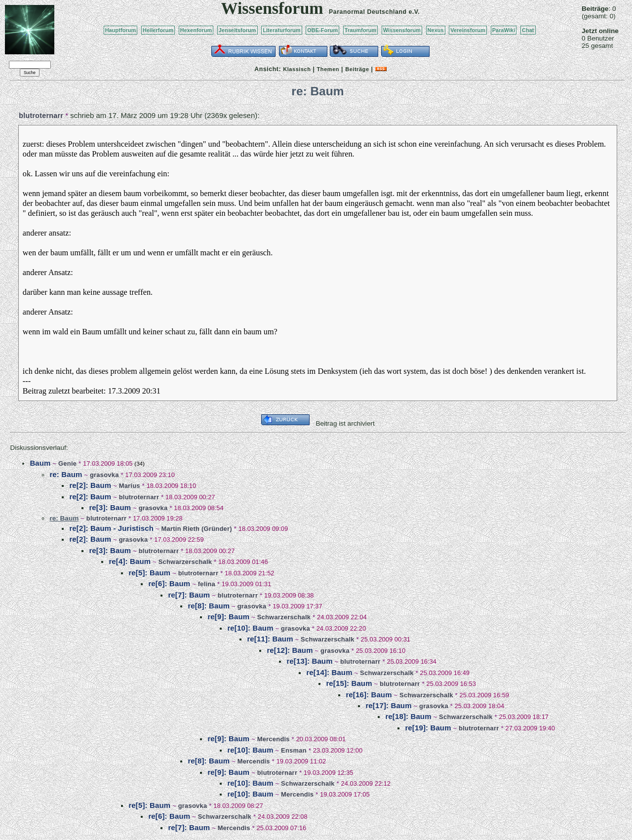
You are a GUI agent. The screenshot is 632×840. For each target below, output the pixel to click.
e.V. (414, 12)
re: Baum (66, 474)
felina (207, 584)
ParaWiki (504, 30)
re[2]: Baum (90, 485)
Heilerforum (158, 30)
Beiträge (357, 69)
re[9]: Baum (228, 617)
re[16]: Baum (369, 695)
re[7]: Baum (189, 595)
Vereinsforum (468, 30)
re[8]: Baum (209, 606)
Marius (130, 486)
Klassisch (297, 69)
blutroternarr (41, 116)
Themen (328, 69)
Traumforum (361, 30)
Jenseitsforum (237, 30)
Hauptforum (121, 30)
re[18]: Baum (408, 716)
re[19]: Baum (428, 728)
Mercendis (274, 739)
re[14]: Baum (329, 672)
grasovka (104, 475)
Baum (40, 463)
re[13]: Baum (309, 661)
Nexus (436, 30)
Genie (67, 463)
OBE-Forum (322, 30)
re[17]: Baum (388, 705)
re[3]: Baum (110, 507)
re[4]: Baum (130, 561)
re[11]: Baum (270, 639)
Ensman (294, 750)
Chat (528, 30)
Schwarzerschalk (185, 562)
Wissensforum (402, 30)
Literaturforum (281, 30)
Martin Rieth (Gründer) (197, 529)
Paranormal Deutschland (368, 12)
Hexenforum (196, 30)
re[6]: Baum (169, 583)
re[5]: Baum (149, 573)
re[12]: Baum (290, 650)
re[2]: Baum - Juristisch (111, 528)
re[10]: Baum (250, 628)
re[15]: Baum (349, 683)
